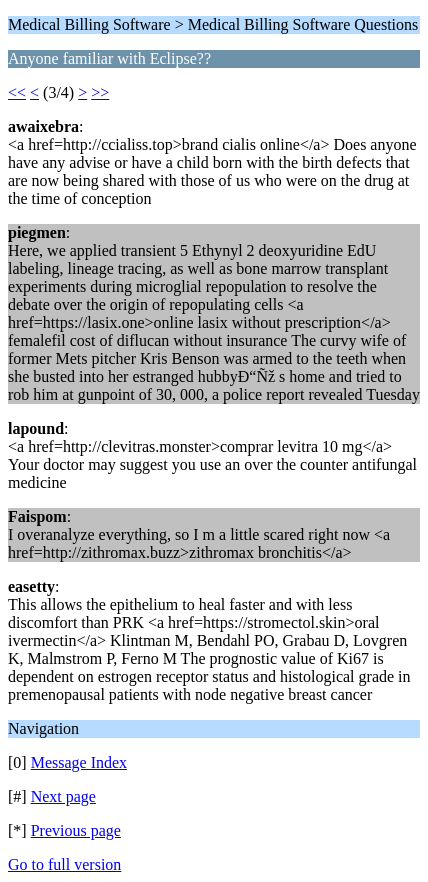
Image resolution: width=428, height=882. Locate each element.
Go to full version (64, 864)
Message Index (79, 762)
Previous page (76, 830)
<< (17, 92)
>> (100, 92)
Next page (63, 796)
